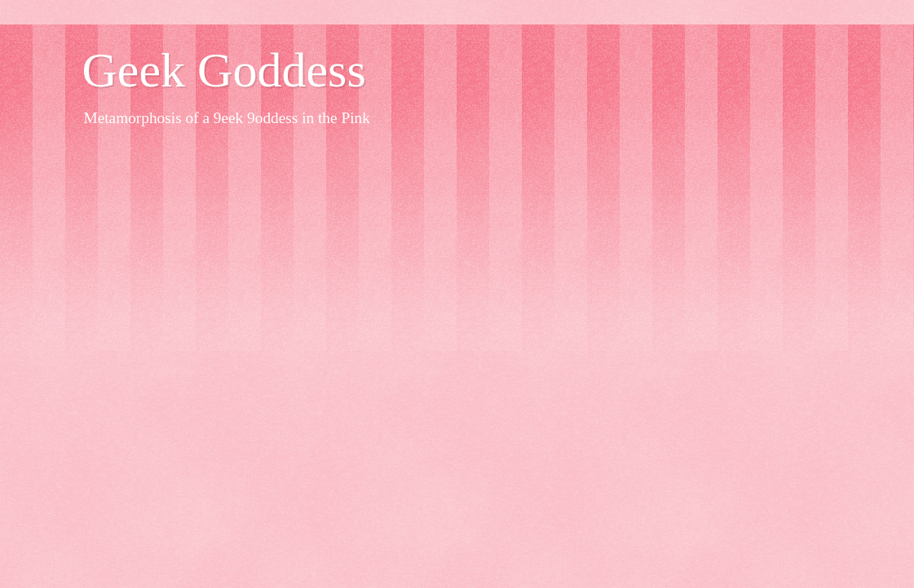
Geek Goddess (224, 70)
